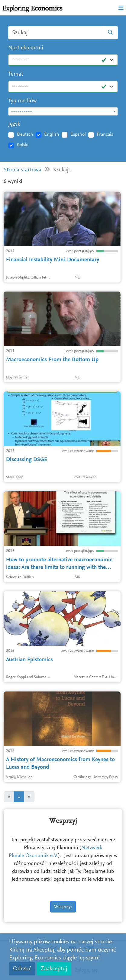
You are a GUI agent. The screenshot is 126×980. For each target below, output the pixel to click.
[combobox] (63, 111)
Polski (23, 145)
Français (105, 134)
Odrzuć (22, 969)
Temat (16, 74)
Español (78, 134)
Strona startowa (23, 170)
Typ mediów (23, 101)
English (52, 134)
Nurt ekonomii (26, 48)
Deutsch (25, 134)
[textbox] (63, 112)
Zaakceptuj (54, 969)
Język (14, 124)
